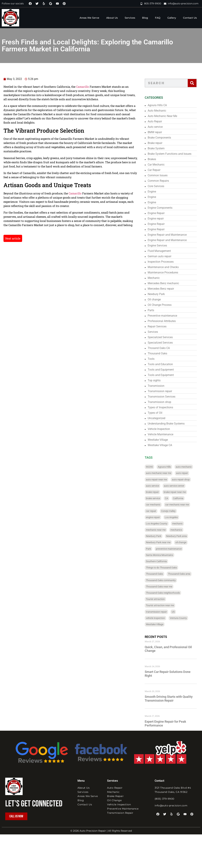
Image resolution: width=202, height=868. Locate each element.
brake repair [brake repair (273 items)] (157, 492)
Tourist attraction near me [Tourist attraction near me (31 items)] (165, 605)
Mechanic (159, 278)
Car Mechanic (161, 165)
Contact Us (190, 18)
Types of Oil (160, 413)
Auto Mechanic (162, 111)
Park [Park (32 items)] (153, 549)
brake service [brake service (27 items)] (158, 498)
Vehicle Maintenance (165, 434)
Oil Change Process (164, 305)
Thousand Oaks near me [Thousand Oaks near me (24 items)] (164, 587)
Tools (156, 359)
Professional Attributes (167, 321)
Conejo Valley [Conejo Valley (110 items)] (173, 511)
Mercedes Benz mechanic (168, 283)
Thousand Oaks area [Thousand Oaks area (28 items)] (184, 574)
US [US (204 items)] (178, 612)
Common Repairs (163, 181)
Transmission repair (165, 391)
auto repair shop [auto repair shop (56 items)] (186, 480)
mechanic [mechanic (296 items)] (182, 524)
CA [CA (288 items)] (171, 498)
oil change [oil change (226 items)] (186, 542)
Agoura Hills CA (162, 105)
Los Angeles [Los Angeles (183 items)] (176, 517)
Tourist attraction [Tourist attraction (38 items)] (160, 599)
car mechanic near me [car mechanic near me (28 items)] (182, 505)
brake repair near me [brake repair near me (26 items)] (180, 492)
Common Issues (162, 175)
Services (130, 18)
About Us (112, 18)
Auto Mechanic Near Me (167, 116)
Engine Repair (161, 213)
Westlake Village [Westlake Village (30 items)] (160, 624)
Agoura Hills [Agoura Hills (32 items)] (169, 467)
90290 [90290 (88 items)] (154, 467)
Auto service (160, 127)
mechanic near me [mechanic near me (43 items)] (161, 530)
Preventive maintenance (167, 316)
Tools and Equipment (166, 370)
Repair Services (162, 326)
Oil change (159, 299)
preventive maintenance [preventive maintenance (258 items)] (174, 549)
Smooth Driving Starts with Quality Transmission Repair (174, 699)
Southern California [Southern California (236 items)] (161, 561)
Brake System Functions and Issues (174, 154)
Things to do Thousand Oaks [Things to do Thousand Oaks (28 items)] (166, 568)
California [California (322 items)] (183, 498)
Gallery (172, 18)
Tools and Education (165, 364)
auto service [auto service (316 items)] (157, 486)
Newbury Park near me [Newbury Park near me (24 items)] (163, 542)
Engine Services (162, 246)
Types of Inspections (165, 407)
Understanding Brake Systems (171, 424)
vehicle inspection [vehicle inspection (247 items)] (160, 618)
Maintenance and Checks (168, 267)
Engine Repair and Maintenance (172, 235)
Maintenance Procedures (168, 272)
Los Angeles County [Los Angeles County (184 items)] (162, 524)
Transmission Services (166, 397)
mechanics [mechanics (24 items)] (181, 530)
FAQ (158, 18)
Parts (156, 310)
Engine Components (165, 208)
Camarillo (71, 87)
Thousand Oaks (162, 353)
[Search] (197, 83)
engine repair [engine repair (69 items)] (158, 517)
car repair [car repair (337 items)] (156, 511)
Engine (157, 192)
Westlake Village (163, 440)
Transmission (161, 386)
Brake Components (164, 138)
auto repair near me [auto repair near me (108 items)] (161, 480)
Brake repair (160, 143)
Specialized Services (165, 337)
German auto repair (164, 256)
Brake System (161, 148)
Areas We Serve (89, 18)
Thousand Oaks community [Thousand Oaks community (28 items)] (166, 580)
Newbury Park (161, 294)
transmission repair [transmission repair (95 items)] (161, 612)
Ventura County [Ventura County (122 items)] (183, 618)
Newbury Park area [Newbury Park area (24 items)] (181, 536)
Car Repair (159, 170)
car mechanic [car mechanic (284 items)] (158, 505)
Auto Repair (160, 121)
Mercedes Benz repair (166, 289)
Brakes (157, 159)
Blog (145, 18)
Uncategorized (161, 418)
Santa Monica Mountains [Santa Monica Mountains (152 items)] (164, 555)
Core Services (161, 186)
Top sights (159, 380)
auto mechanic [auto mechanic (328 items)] (189, 467)
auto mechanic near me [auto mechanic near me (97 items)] (163, 473)
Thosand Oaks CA (164, 348)
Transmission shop (164, 402)
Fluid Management (164, 251)
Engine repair (161, 219)
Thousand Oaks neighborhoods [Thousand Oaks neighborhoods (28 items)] (168, 593)
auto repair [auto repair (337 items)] (187, 473)
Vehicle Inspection (164, 429)
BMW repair (160, 132)
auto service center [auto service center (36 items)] (179, 486)
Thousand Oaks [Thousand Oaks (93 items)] (159, 574)
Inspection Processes (166, 262)
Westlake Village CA (165, 445)
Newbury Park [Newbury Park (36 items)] (158, 536)
